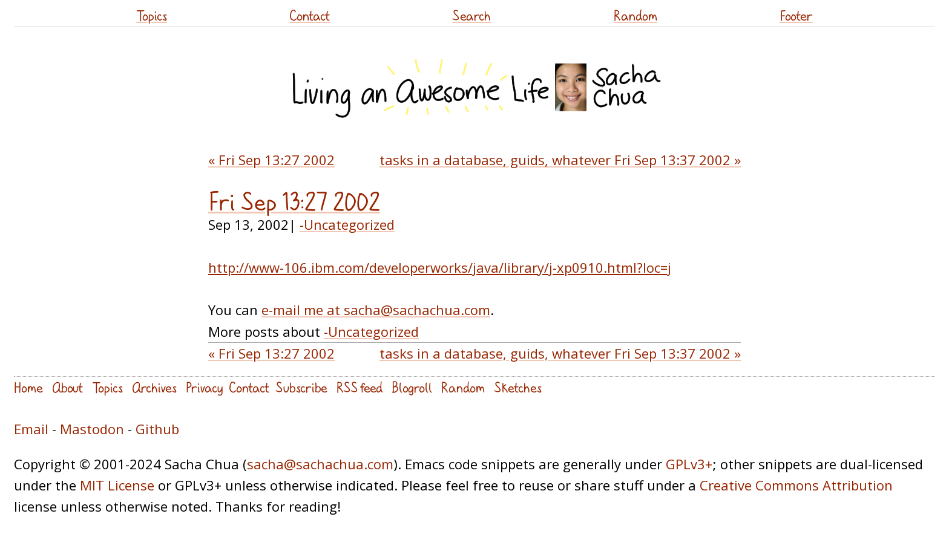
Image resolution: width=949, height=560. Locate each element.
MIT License (117, 485)
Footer (796, 15)
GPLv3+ (689, 464)
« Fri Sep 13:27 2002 (271, 160)
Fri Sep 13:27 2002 (294, 202)
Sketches (518, 387)
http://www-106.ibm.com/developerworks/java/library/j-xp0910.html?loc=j (440, 267)
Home (28, 387)
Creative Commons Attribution (796, 485)
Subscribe (301, 387)
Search (471, 15)
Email (31, 429)
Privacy (204, 387)
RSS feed (360, 387)
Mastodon (92, 429)
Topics (152, 15)
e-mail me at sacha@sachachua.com (376, 310)
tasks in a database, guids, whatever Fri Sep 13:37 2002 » (560, 160)
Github (157, 429)
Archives (154, 387)
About (67, 387)
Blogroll (412, 387)
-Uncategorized (347, 224)
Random (635, 15)
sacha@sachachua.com (320, 464)
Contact (310, 15)
